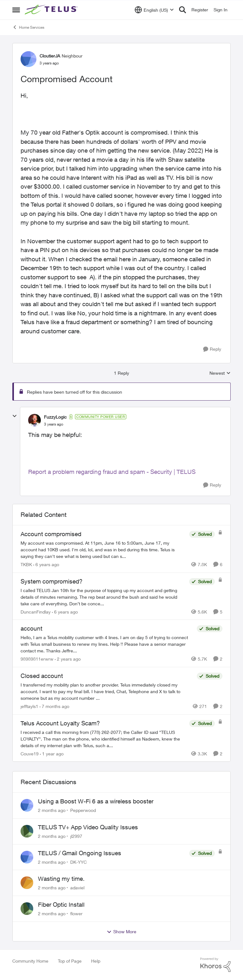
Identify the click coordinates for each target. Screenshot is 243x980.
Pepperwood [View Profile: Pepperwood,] (83, 810)
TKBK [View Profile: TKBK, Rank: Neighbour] (26, 564)
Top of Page (70, 961)
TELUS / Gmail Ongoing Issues (80, 853)
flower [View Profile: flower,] (76, 913)
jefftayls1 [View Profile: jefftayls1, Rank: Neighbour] (29, 706)
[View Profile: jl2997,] (27, 831)
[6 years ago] (46, 564)
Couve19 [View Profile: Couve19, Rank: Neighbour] (30, 753)
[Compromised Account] (54, 424)
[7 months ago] (54, 706)
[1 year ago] (52, 753)
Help (96, 961)
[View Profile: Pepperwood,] (27, 805)
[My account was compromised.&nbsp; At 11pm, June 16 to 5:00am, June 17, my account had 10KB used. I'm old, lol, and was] (103, 550)
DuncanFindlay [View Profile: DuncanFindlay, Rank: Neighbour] (36, 611)
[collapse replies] (15, 416)
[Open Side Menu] (16, 10)
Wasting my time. (61, 879)
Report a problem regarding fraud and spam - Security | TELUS (112, 472)
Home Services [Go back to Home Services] (28, 27)
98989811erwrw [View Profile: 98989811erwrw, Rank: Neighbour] (37, 659)
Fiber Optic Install (61, 904)
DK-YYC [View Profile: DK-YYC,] (78, 862)
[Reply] (212, 349)
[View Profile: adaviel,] (27, 883)
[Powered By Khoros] (215, 965)
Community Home (30, 961)
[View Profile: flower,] (27, 909)
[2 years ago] (68, 659)
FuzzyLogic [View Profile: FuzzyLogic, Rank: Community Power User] (55, 417)
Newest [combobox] (220, 373)
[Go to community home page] (52, 10)
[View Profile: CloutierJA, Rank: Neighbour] (28, 59)
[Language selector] (154, 10)
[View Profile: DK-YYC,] (27, 857)
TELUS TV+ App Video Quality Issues (88, 827)
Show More (121, 932)
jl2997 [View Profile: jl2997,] (76, 836)
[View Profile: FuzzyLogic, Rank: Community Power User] (34, 420)
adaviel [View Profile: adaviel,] (77, 888)
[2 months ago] (52, 810)
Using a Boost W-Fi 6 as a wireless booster (96, 801)
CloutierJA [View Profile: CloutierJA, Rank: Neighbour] (50, 56)
